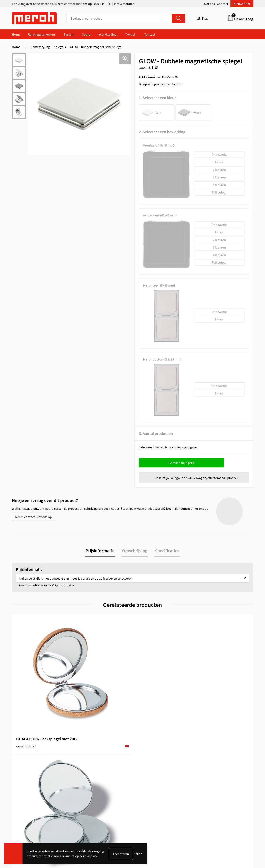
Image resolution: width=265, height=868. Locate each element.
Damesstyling (40, 47)
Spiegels (60, 47)
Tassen (68, 34)
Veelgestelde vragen (92, 764)
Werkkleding (108, 34)
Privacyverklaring (209, 771)
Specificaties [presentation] (166, 551)
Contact (223, 4)
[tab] (101, 551)
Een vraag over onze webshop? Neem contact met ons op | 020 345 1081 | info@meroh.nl (74, 4)
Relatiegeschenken (41, 34)
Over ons (209, 4)
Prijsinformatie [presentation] (101, 551)
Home (16, 34)
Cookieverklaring (209, 764)
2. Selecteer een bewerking (162, 132)
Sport (86, 34)
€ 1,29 (147, 685)
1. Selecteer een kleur (157, 98)
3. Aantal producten (156, 433)
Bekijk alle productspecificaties (162, 84)
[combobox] (119, 18)
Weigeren (138, 854)
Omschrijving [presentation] (135, 551)
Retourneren (147, 758)
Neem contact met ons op (33, 517)
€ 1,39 (86, 685)
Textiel (130, 34)
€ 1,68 (26, 691)
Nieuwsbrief (242, 4)
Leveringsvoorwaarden (213, 758)
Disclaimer (205, 777)
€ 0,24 (207, 685)
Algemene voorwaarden (214, 752)
